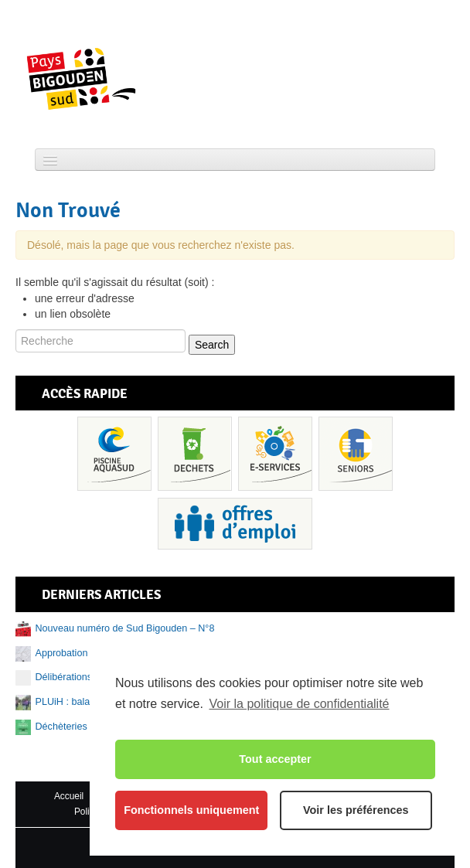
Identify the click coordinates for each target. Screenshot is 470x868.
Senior (356, 454)
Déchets (195, 454)
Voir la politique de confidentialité (299, 704)
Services (275, 454)
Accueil (69, 796)
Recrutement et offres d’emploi (235, 524)
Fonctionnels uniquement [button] (191, 810)
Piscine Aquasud (114, 454)
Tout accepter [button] (275, 759)
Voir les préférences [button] (356, 810)
